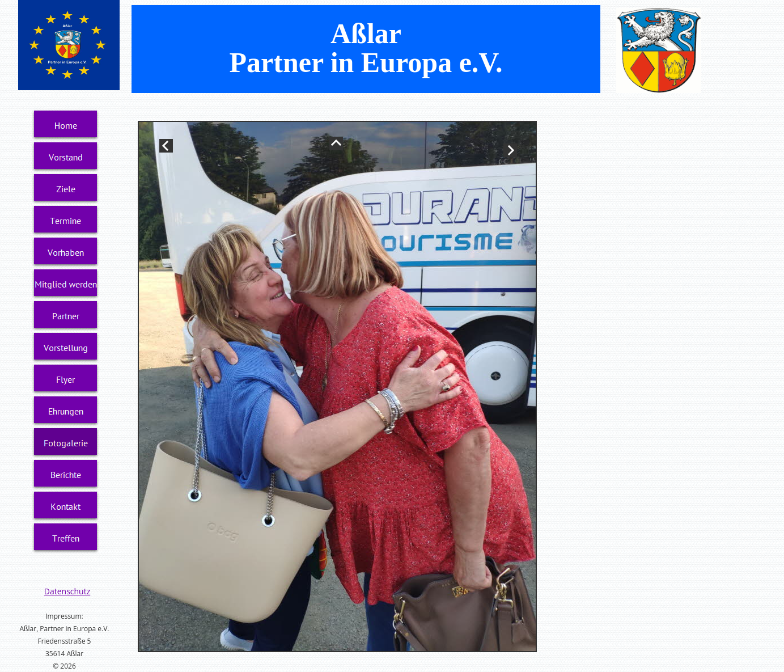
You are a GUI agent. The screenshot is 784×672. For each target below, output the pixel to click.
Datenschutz (67, 591)
